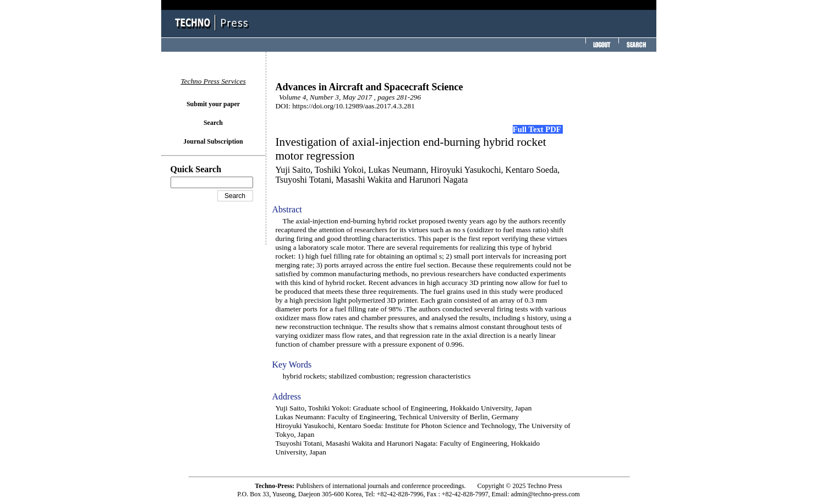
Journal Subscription (213, 141)
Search (213, 123)
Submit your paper (213, 104)
